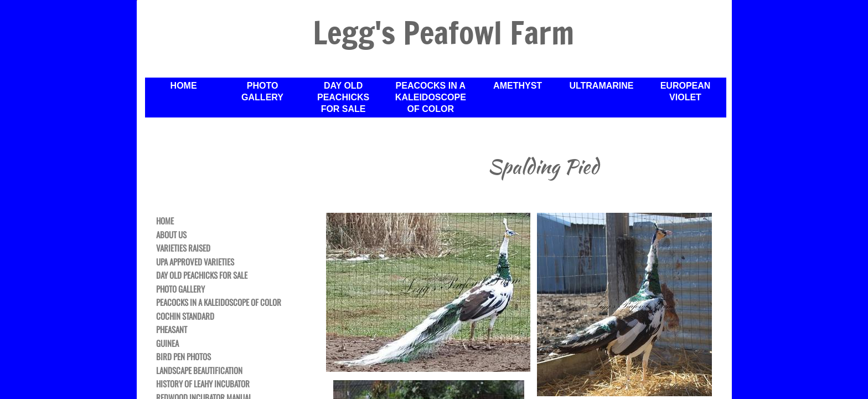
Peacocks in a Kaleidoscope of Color (431, 97)
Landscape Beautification (199, 371)
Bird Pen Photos (184, 357)
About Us (171, 235)
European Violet (686, 91)
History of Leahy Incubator (203, 384)
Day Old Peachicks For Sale (343, 97)
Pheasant (172, 330)
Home (184, 86)
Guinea (167, 344)
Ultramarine (601, 86)
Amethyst (518, 86)
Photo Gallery (262, 91)
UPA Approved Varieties (195, 262)
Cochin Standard (185, 316)
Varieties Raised (183, 248)
